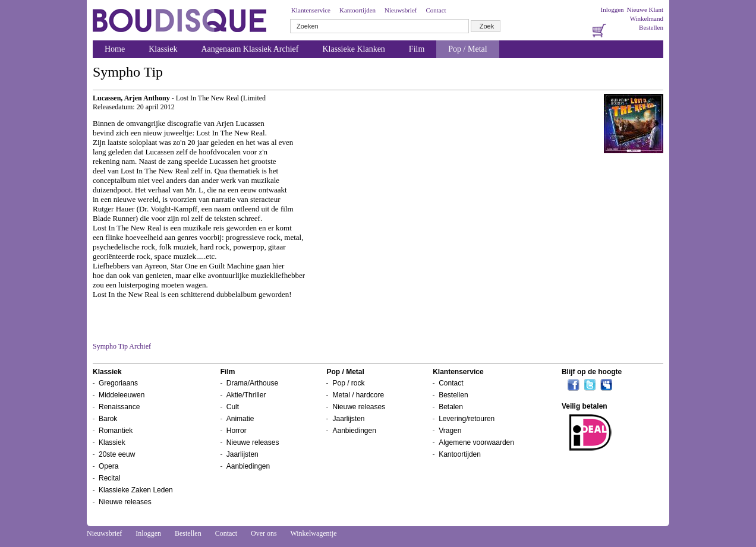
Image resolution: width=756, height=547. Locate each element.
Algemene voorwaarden (476, 442)
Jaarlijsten (242, 454)
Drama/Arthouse (252, 383)
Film (417, 49)
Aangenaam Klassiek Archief (250, 49)
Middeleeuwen (122, 395)
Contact (436, 10)
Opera (108, 466)
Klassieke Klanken (354, 49)
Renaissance (119, 407)
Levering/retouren (467, 419)
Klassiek (163, 49)
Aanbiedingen (248, 466)
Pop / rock (348, 383)
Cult (233, 407)
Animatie (240, 419)
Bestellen (651, 27)
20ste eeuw (117, 454)
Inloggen (612, 10)
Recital (110, 478)
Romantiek (116, 431)
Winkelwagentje (313, 533)
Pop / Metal (467, 49)
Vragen (450, 431)
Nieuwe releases (125, 502)
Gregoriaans (118, 383)
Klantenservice (311, 10)
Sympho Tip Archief (122, 346)
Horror (237, 431)
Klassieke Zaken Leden (136, 490)
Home (115, 49)
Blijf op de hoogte (592, 372)
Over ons (264, 533)
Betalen (451, 407)
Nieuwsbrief (401, 10)
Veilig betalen (585, 406)
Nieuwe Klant (645, 10)
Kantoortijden (357, 10)
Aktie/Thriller (246, 395)
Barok (108, 419)
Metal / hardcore (358, 395)
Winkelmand (647, 18)
